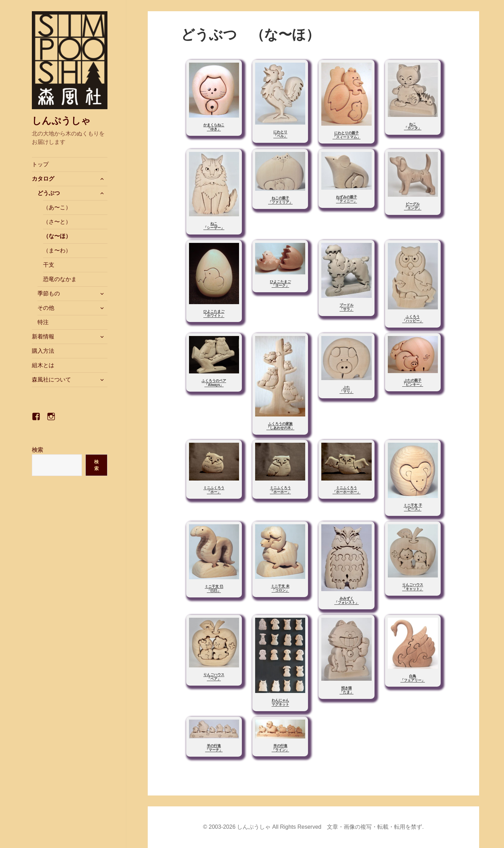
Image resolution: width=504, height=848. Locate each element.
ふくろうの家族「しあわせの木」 (280, 426)
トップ (40, 164)
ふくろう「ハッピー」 (413, 319)
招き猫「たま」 (346, 690)
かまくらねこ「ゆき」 (214, 127)
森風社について (51, 380)
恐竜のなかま (60, 279)
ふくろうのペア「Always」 (214, 383)
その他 (46, 308)
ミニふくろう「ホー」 (214, 490)
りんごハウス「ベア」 (214, 677)
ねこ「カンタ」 (413, 126)
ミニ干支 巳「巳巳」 (214, 588)
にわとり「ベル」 (280, 134)
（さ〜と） (57, 222)
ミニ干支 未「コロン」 (280, 588)
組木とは (43, 365)
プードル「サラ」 (346, 307)
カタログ (43, 179)
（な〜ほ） (57, 236)
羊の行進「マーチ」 (214, 748)
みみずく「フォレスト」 (346, 600)
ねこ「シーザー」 (214, 226)
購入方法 (43, 351)
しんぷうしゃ (61, 121)
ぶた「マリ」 (346, 389)
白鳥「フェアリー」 (413, 678)
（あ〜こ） (57, 207)
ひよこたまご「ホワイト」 (214, 313)
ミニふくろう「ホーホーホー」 (346, 490)
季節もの (49, 293)
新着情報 (43, 337)
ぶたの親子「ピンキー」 (413, 382)
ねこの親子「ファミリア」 (280, 200)
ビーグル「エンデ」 (413, 206)
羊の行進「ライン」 (280, 748)
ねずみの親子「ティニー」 (346, 199)
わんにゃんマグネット (280, 702)
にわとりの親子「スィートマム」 (346, 135)
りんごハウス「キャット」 (413, 587)
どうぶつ (49, 193)
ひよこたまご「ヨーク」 (280, 284)
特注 (43, 322)
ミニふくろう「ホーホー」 (280, 490)
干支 (49, 265)
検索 (37, 450)
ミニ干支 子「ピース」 (413, 507)
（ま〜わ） (57, 250)
